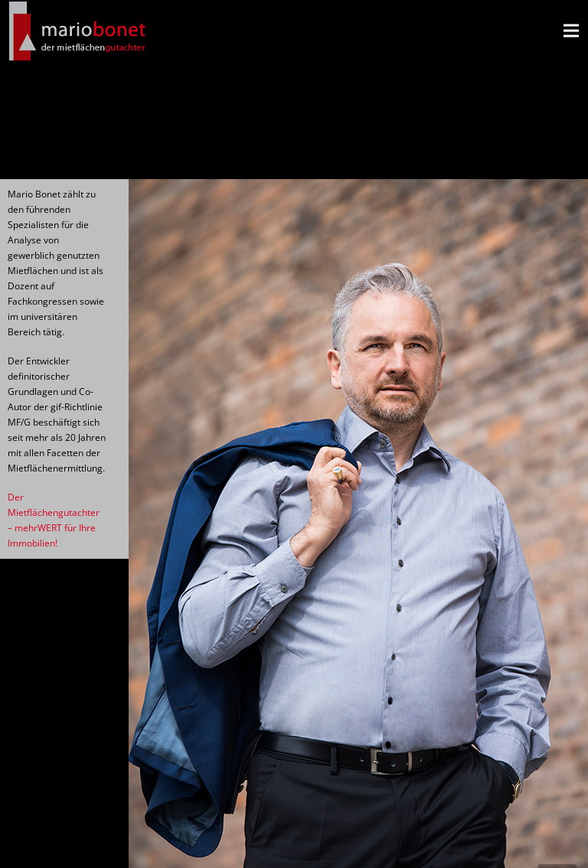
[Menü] (571, 31)
